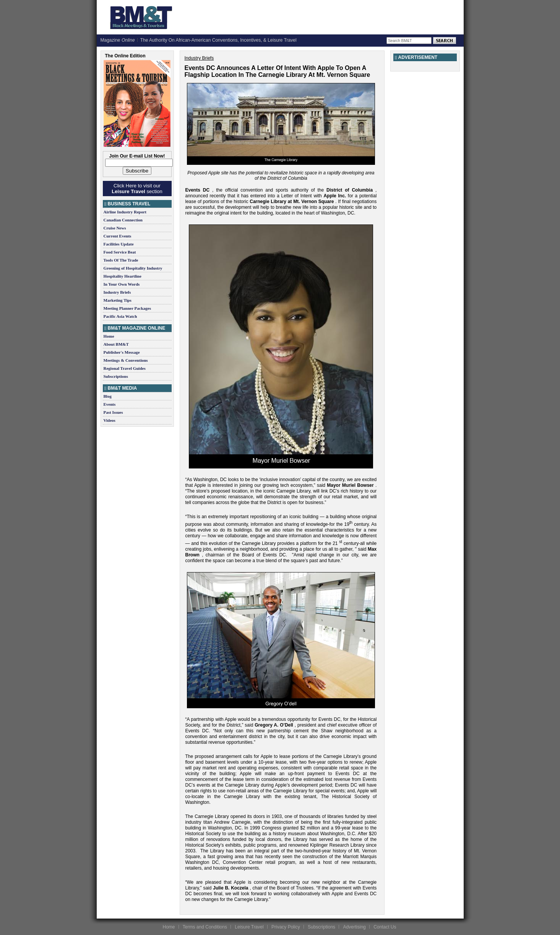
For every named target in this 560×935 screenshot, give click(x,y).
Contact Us (385, 927)
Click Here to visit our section (137, 189)
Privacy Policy (286, 927)
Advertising (354, 927)
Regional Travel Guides (125, 368)
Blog (108, 396)
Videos (110, 420)
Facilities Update (119, 244)
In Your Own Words (122, 284)
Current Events (118, 236)
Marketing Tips (118, 300)
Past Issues (113, 412)
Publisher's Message (122, 352)
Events (110, 404)
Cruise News (115, 228)
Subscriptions (116, 376)
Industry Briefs (117, 292)
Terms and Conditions (205, 927)
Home (109, 336)
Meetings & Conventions (126, 360)
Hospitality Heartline (123, 276)
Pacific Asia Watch (120, 316)
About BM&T (116, 344)
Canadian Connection (123, 220)
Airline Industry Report (125, 212)
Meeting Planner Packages (127, 308)
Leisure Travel (249, 927)
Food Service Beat (120, 252)
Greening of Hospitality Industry (133, 268)
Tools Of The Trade (121, 260)
